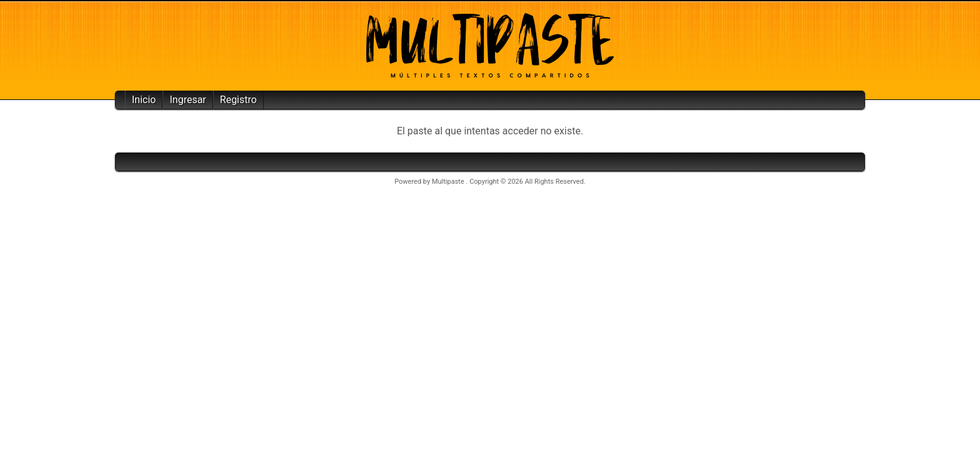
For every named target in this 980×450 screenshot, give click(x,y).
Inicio (144, 100)
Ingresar (187, 100)
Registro (238, 100)
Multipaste (449, 182)
